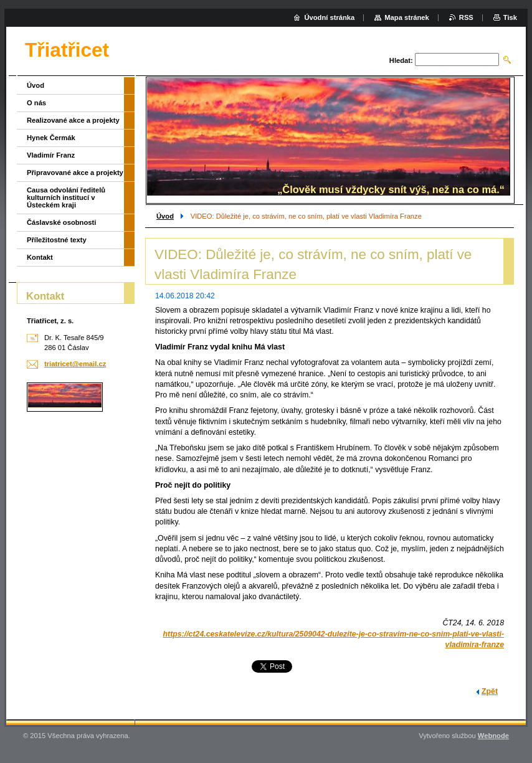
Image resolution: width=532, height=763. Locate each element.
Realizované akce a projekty (73, 120)
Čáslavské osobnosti (61, 222)
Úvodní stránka (329, 17)
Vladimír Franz (51, 155)
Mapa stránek (407, 17)
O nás (36, 103)
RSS (466, 17)
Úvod (165, 216)
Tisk (510, 17)
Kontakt (40, 257)
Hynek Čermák (51, 138)
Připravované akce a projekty (75, 173)
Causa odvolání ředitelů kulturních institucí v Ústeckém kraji (66, 197)
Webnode (493, 736)
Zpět (490, 691)
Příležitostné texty (57, 240)
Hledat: (401, 60)
